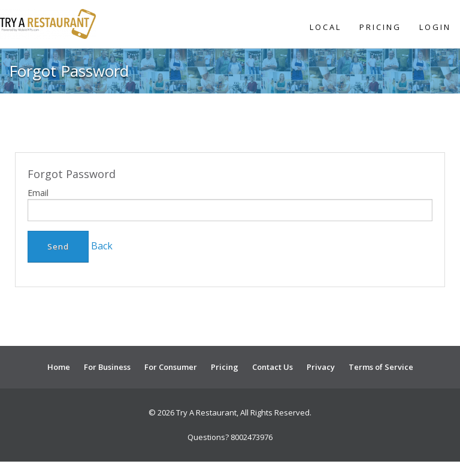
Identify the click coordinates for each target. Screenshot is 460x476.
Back (102, 246)
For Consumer (171, 367)
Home (59, 367)
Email (38, 193)
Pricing (380, 27)
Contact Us (273, 367)
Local (326, 27)
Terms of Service (381, 367)
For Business (107, 367)
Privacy (321, 367)
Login (435, 27)
